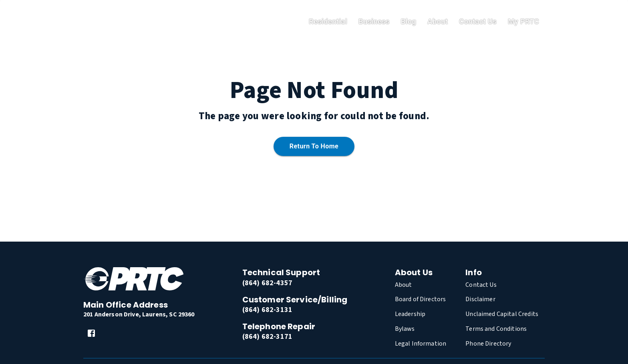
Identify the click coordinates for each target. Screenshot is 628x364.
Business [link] (374, 22)
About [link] (438, 22)
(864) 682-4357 (267, 283)
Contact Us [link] (478, 22)
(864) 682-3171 (267, 337)
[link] (91, 333)
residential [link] (328, 22)
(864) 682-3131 (267, 310)
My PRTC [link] (523, 22)
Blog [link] (409, 22)
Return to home (314, 147)
